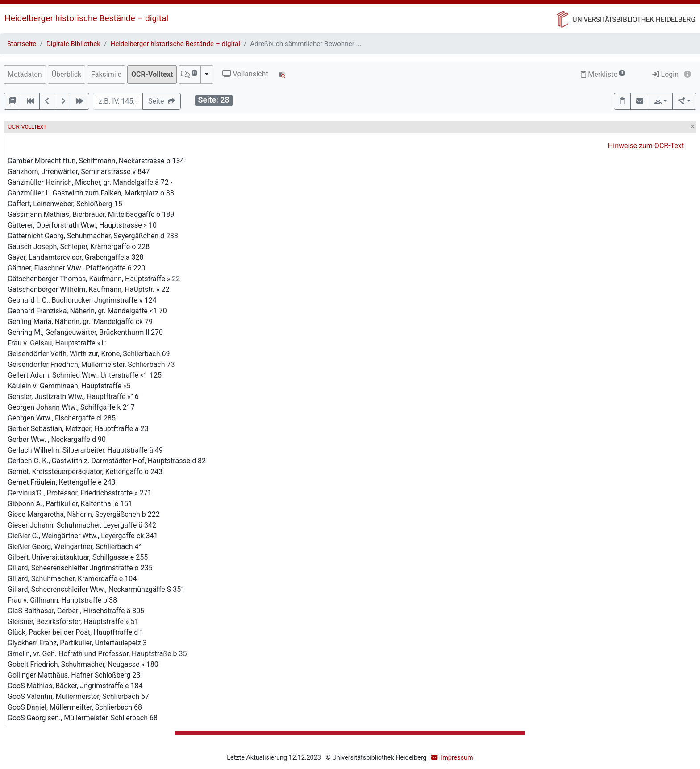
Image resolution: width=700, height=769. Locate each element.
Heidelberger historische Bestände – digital (86, 18)
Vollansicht (245, 74)
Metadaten (25, 74)
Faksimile (106, 74)
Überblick (67, 74)
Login (665, 74)
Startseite (22, 44)
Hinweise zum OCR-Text (646, 146)
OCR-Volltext (152, 74)
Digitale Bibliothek (73, 44)
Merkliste (603, 74)
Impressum (457, 758)
